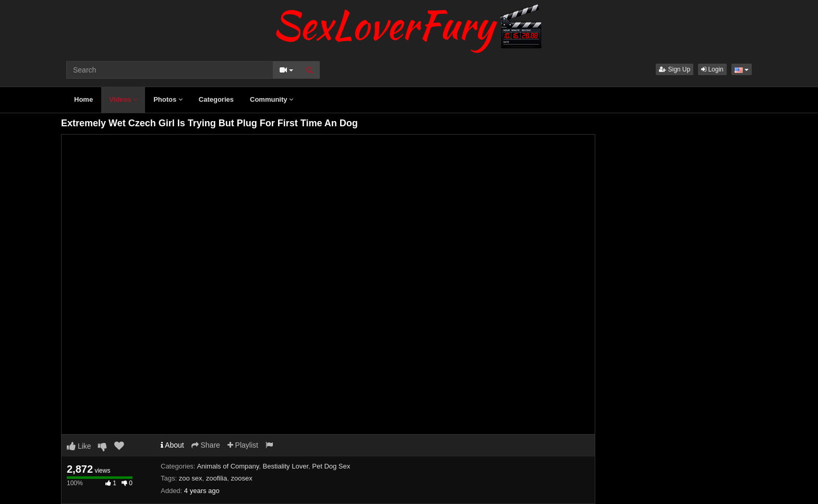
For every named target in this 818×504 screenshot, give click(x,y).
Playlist (243, 445)
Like (79, 446)
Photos (168, 99)
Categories (216, 99)
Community (272, 99)
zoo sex (191, 478)
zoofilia (216, 478)
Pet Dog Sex (331, 466)
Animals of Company (228, 466)
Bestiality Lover (286, 466)
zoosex (241, 478)
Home (83, 99)
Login (712, 69)
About (172, 445)
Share (206, 445)
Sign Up (675, 69)
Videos (123, 99)
